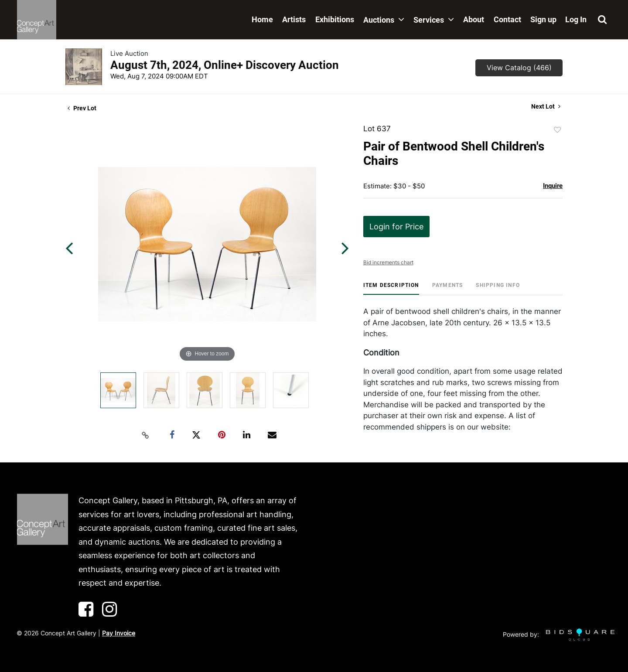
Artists (294, 19)
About (474, 19)
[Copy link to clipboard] (146, 435)
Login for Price (396, 227)
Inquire (553, 186)
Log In (576, 19)
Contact (507, 19)
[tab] (391, 288)
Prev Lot (82, 108)
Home (262, 19)
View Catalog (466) (519, 68)
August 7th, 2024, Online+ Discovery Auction (225, 65)
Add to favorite (557, 130)
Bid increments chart (388, 262)
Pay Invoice (119, 633)
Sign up (543, 19)
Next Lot (546, 106)
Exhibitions (335, 19)
